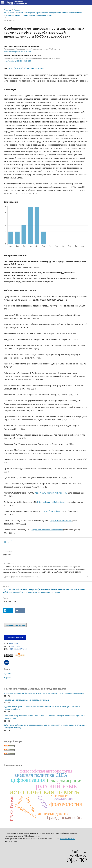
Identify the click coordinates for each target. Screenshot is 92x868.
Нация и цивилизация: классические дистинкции (27, 700)
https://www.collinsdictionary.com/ (47, 530)
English (7, 677)
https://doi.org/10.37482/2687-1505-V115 (27, 68)
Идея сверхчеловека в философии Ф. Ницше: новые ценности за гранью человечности (44, 693)
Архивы (17, 10)
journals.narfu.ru (67, 839)
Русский (8, 674)
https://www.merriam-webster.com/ (51, 493)
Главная (7, 10)
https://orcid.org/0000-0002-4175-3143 (17, 52)
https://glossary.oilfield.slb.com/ (52, 502)
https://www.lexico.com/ (61, 520)
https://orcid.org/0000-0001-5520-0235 (17, 61)
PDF (8, 542)
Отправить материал (15, 625)
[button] (8, 610)
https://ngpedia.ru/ (52, 511)
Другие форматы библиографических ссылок (23, 577)
